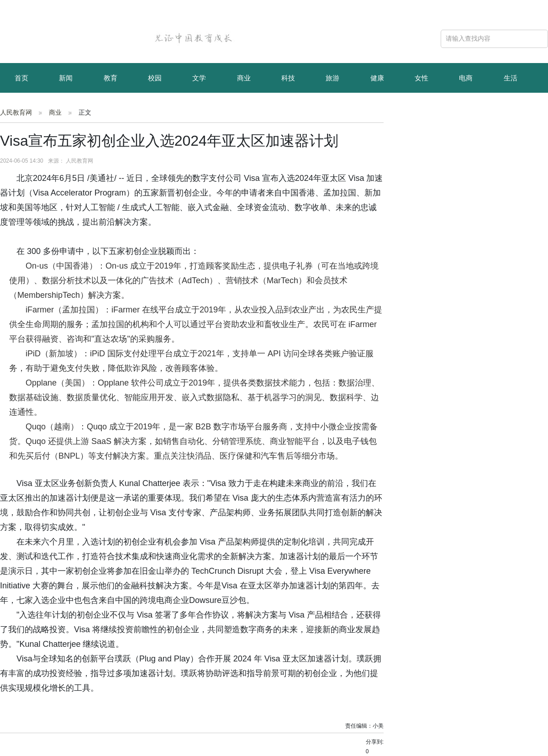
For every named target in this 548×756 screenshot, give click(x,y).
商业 (244, 78)
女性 (422, 78)
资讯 (66, 108)
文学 (199, 78)
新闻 (66, 78)
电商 (466, 78)
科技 (288, 78)
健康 (377, 78)
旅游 (332, 78)
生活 (511, 78)
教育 (111, 78)
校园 (155, 78)
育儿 (21, 108)
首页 (21, 78)
